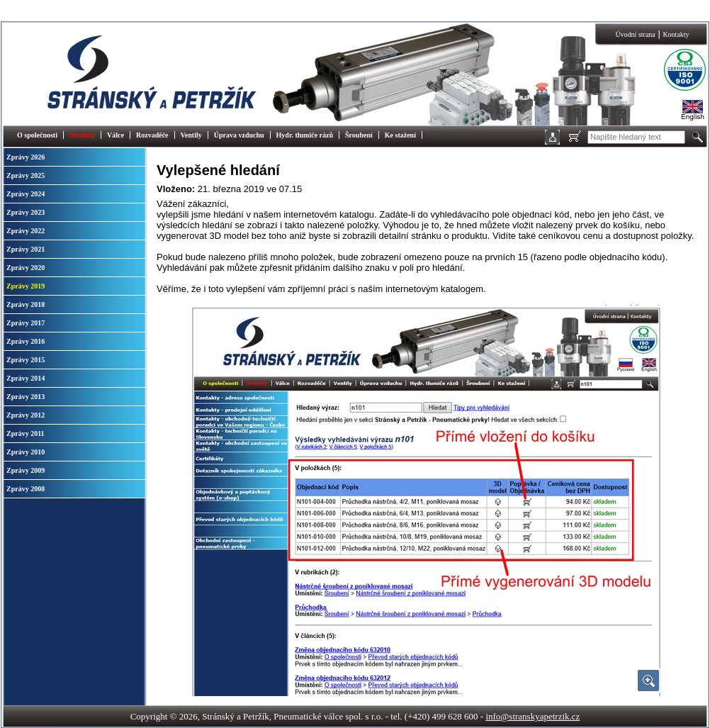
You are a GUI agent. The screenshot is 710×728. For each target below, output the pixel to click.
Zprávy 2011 (26, 433)
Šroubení (359, 135)
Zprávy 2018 (26, 304)
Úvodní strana (635, 34)
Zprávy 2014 (26, 378)
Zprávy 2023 (26, 212)
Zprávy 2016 (26, 341)
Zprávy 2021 (26, 249)
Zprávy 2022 (26, 231)
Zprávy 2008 (26, 489)
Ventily (191, 135)
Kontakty (676, 34)
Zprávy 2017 (26, 323)
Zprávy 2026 (26, 157)
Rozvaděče (152, 135)
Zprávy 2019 (26, 286)
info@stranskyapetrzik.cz (532, 716)
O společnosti (37, 135)
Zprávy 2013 (26, 397)
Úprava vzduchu (239, 135)
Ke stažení (400, 135)
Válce (115, 135)
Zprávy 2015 (26, 360)
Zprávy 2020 (26, 268)
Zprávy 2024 (26, 194)
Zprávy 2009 (26, 470)
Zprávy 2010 (26, 452)
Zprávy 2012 (26, 415)
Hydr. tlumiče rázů (305, 135)
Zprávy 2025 (26, 175)
